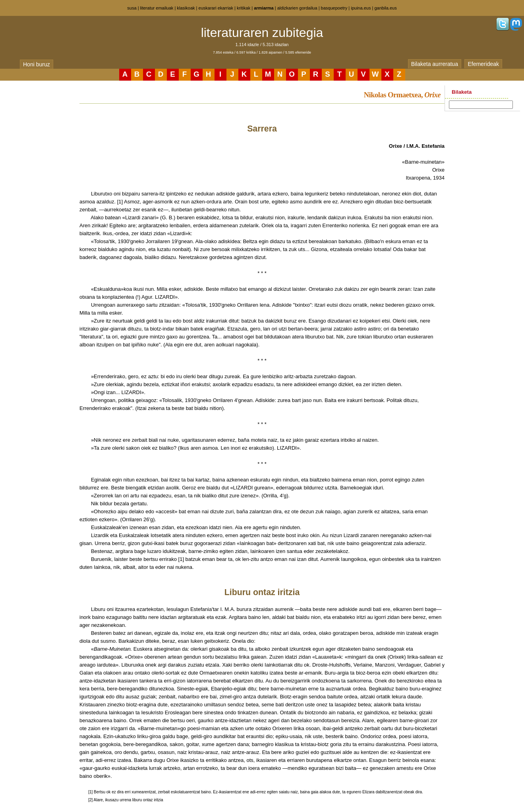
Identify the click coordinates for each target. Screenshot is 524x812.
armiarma (264, 8)
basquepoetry (334, 8)
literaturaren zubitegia (262, 33)
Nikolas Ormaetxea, (402, 95)
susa (132, 8)
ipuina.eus (361, 8)
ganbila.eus (385, 8)
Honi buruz (37, 64)
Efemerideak (483, 64)
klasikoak (186, 8)
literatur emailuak (157, 8)
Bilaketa (462, 92)
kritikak (244, 8)
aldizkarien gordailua (297, 8)
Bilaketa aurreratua (435, 64)
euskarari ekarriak (216, 8)
